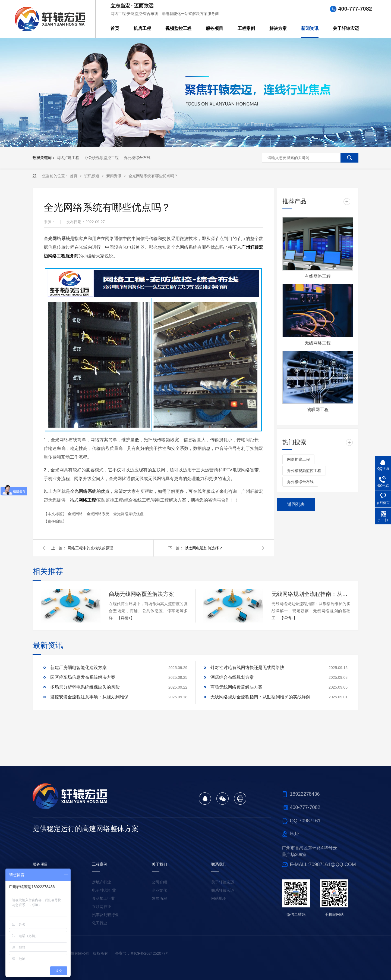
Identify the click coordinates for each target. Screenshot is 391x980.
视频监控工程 (178, 28)
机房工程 (142, 28)
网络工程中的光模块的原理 (90, 548)
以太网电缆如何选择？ (204, 548)
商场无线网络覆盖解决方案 (141, 594)
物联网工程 (318, 410)
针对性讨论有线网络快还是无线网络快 (247, 668)
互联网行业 (102, 907)
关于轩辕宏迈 (346, 28)
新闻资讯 (310, 28)
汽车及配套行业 (105, 915)
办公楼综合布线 (137, 158)
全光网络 (76, 514)
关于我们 (159, 864)
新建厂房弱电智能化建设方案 (78, 668)
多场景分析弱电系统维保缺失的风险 (85, 687)
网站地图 (219, 898)
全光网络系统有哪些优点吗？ (153, 176)
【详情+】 (126, 618)
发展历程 (159, 898)
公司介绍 (159, 882)
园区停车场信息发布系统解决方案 (83, 677)
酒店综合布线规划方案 (232, 677)
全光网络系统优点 (128, 514)
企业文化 (159, 890)
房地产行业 (102, 882)
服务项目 (215, 28)
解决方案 (278, 28)
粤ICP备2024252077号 (150, 953)
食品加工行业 (103, 898)
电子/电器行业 (104, 890)
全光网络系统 (99, 514)
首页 (115, 28)
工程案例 (246, 28)
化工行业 (100, 923)
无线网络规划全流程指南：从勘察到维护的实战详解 (311, 594)
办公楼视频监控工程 (102, 158)
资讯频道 (92, 176)
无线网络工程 (318, 343)
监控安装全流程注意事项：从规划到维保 (89, 697)
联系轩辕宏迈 (223, 890)
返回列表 (296, 504)
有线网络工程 (318, 276)
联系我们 (219, 864)
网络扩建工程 (68, 158)
